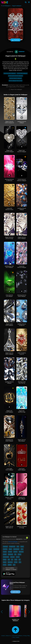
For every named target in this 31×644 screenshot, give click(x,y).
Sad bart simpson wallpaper (16, 78)
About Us (8, 636)
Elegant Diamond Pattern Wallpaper (22, 238)
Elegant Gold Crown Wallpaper (9, 411)
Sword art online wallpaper (10, 73)
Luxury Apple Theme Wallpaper (9, 469)
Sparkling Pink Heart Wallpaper (22, 498)
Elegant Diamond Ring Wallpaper (22, 440)
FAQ (14, 637)
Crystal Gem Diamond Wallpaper (22, 267)
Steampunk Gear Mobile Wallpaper (9, 440)
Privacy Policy (27, 636)
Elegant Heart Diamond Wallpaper (9, 151)
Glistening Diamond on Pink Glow (9, 180)
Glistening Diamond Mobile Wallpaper (22, 296)
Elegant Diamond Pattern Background (9, 122)
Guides (18, 637)
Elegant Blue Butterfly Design (22, 411)
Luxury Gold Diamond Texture (9, 209)
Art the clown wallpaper (22, 73)
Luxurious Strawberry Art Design (22, 527)
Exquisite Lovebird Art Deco (9, 498)
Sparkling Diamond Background (22, 325)
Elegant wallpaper (17, 6)
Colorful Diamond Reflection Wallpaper (22, 180)
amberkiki (19, 52)
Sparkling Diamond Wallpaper (22, 122)
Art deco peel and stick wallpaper (16, 76)
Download (15, 40)
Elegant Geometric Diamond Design (9, 238)
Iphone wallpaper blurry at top (15, 81)
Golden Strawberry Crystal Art (22, 354)
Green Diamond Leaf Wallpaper (9, 296)
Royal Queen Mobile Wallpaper (22, 469)
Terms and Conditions (17, 636)
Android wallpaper (13, 542)
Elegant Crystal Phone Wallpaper (9, 325)
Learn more (15, 592)
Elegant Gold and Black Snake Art (9, 527)
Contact (3, 636)
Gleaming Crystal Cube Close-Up (22, 382)
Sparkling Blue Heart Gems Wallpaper (9, 267)
